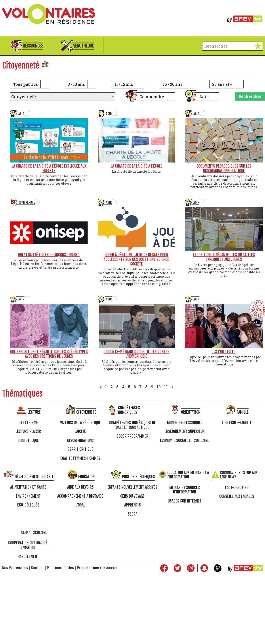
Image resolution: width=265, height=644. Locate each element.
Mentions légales (60, 568)
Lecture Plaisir (28, 431)
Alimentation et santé (28, 487)
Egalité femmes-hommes (80, 458)
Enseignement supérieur (185, 431)
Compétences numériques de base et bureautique (132, 425)
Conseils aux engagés (237, 496)
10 (159, 387)
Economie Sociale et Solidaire (185, 440)
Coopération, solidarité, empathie (28, 545)
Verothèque (83, 46)
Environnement (28, 496)
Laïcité (80, 431)
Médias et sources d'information (185, 490)
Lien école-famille (237, 423)
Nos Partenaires (15, 568)
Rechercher (250, 96)
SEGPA (132, 514)
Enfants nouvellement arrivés (132, 487)
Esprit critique (80, 449)
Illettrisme (28, 423)
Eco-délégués (28, 505)
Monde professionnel (185, 423)
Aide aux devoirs (80, 487)
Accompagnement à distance (80, 496)
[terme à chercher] (228, 46)
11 (166, 387)
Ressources (33, 46)
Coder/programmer (132, 436)
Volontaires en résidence (132, 14)
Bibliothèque (28, 440)
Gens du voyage (132, 496)
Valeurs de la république (80, 423)
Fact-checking (237, 488)
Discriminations (80, 440)
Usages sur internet (185, 501)
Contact (37, 568)
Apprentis (132, 505)
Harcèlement (28, 557)
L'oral (80, 505)
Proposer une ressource (97, 568)
